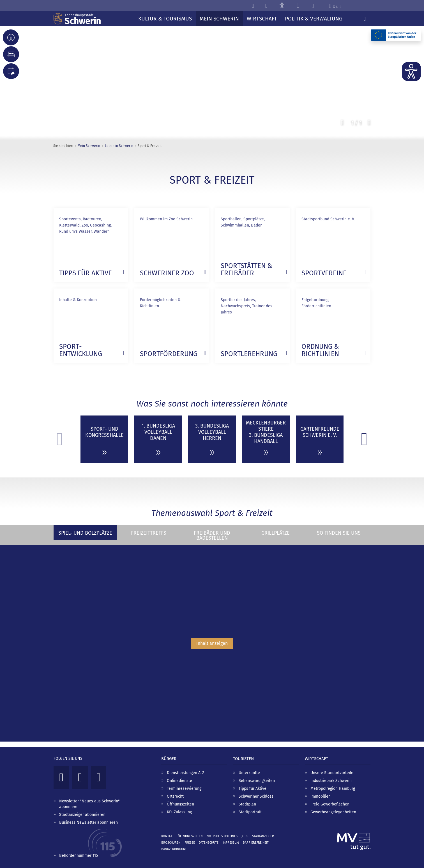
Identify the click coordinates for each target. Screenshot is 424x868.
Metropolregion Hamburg (333, 789)
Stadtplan (247, 804)
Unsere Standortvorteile (332, 773)
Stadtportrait (250, 812)
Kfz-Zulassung (179, 812)
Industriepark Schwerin (331, 781)
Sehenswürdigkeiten (257, 781)
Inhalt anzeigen (212, 643)
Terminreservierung (184, 789)
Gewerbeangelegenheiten (333, 812)
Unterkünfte (249, 773)
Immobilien (321, 796)
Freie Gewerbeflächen (330, 804)
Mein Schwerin (89, 146)
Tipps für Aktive (253, 789)
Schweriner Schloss (256, 796)
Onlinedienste (179, 781)
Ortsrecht (175, 796)
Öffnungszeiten (180, 804)
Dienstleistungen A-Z (185, 773)
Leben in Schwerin (119, 146)
